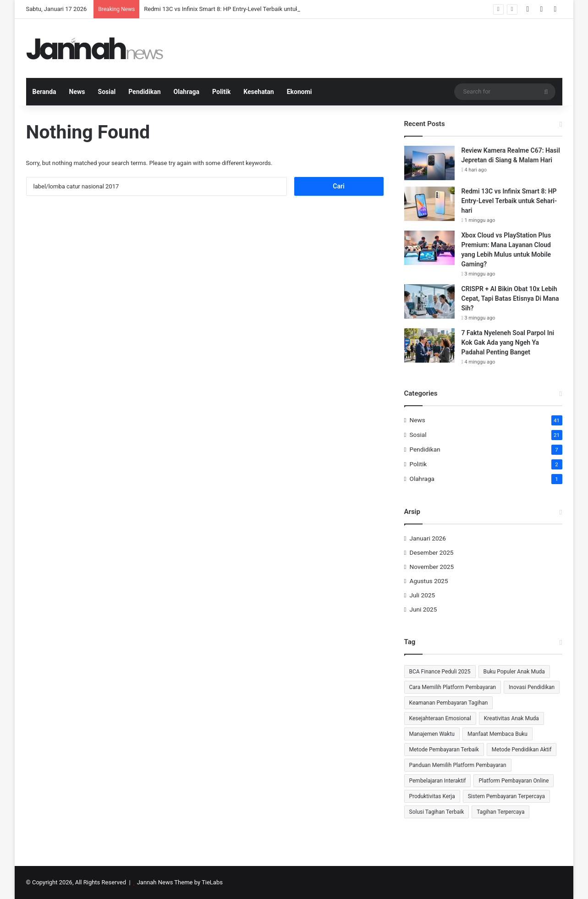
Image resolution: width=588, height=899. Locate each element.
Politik (221, 92)
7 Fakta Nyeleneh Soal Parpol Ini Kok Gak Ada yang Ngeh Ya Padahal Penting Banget (508, 342)
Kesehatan (258, 92)
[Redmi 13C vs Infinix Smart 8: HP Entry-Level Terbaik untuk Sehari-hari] (429, 204)
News (77, 92)
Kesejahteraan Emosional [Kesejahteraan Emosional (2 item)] (440, 718)
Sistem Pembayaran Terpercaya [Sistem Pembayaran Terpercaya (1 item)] (506, 796)
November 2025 (432, 567)
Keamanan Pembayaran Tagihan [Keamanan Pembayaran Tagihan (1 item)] (449, 703)
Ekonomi (299, 92)
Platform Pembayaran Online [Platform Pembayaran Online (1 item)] (514, 781)
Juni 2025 (423, 609)
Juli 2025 (423, 595)
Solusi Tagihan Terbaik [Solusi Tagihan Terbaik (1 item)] (437, 812)
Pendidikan (144, 92)
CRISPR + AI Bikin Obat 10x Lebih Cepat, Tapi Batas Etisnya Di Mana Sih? (510, 298)
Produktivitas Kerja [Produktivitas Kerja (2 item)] (432, 796)
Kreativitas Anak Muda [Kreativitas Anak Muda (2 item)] (511, 718)
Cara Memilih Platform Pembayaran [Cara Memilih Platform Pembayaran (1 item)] (453, 687)
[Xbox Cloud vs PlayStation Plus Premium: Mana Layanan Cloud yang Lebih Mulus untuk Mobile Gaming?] (429, 248)
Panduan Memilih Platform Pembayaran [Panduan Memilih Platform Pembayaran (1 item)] (458, 765)
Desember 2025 (432, 552)
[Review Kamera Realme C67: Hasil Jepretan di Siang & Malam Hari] (429, 163)
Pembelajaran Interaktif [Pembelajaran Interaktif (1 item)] (438, 781)
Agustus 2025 (429, 581)
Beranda (44, 92)
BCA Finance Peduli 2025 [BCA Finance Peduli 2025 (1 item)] (440, 672)
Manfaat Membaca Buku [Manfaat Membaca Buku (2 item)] (497, 734)
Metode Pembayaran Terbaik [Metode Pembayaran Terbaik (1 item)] (444, 750)
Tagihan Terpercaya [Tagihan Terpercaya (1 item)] (500, 812)
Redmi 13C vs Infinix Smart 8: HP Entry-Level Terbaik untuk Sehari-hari (236, 9)
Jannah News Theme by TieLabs (180, 882)
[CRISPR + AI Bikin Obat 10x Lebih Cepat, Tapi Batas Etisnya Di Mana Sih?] (429, 301)
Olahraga (187, 92)
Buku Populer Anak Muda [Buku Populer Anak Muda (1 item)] (514, 672)
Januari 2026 (428, 538)
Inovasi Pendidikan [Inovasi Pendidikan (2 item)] (532, 687)
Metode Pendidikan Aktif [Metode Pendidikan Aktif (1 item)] (522, 750)
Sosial (107, 92)
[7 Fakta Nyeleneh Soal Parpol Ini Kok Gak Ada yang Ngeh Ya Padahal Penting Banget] (429, 345)
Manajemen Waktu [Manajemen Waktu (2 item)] (432, 734)
